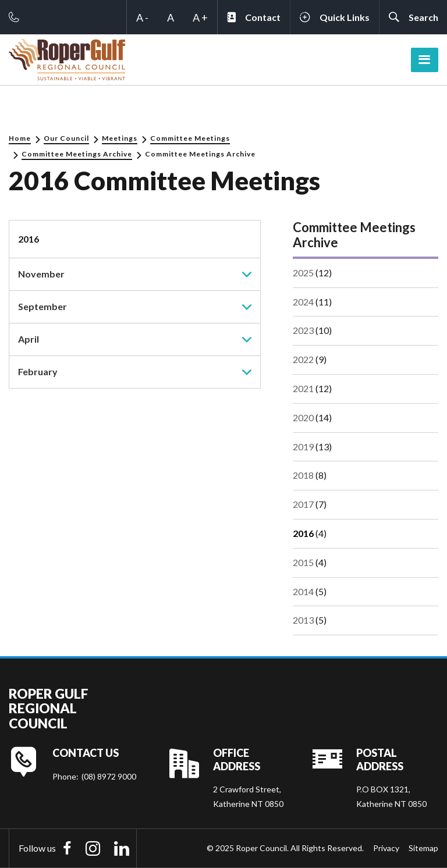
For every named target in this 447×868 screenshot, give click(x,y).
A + (200, 17)
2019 (303, 447)
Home (20, 138)
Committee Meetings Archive (77, 154)
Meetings (120, 138)
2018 (303, 475)
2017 (303, 504)
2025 (303, 273)
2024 (303, 302)
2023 (303, 330)
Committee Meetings (190, 138)
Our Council (66, 138)
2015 (303, 562)
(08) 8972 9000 (109, 776)
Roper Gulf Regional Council (49, 709)
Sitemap (423, 848)
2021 (303, 388)
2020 (303, 417)
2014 (303, 591)
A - (142, 17)
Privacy (386, 848)
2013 (303, 620)
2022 (303, 359)
